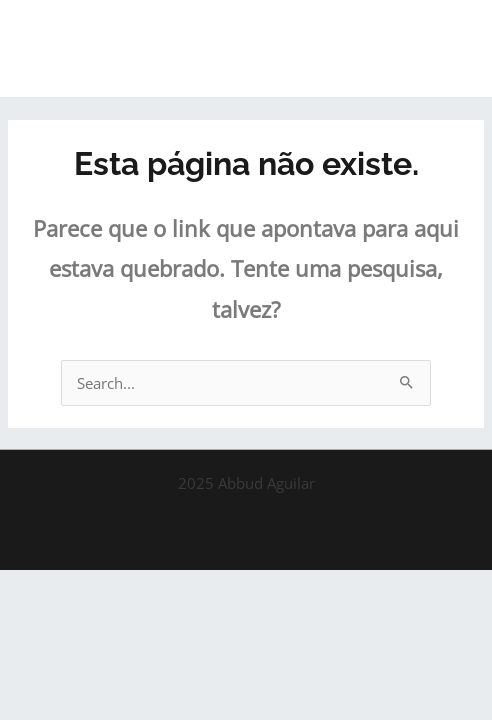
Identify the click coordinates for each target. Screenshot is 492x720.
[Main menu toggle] (451, 49)
